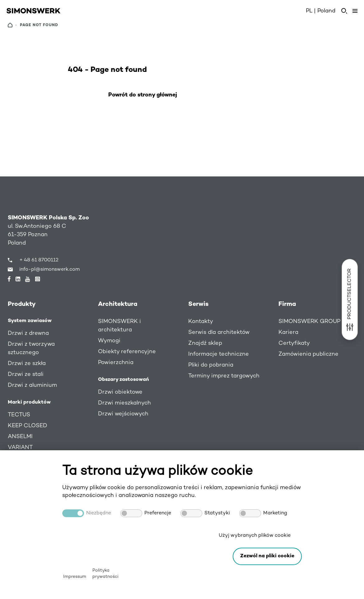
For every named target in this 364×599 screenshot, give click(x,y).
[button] (267, 556)
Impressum (75, 577)
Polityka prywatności (105, 574)
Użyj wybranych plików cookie (255, 536)
